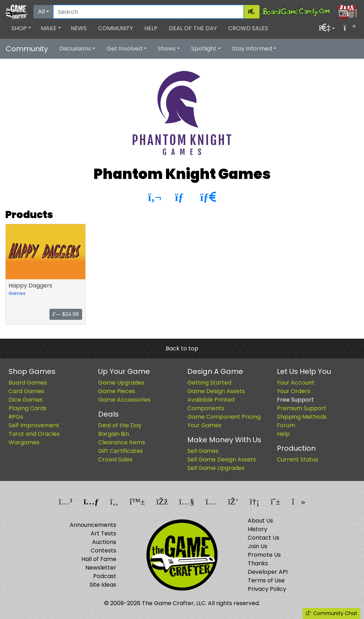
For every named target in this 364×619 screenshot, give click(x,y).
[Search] (148, 12)
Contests (103, 551)
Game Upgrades (121, 383)
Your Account (296, 383)
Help (151, 28)
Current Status (298, 459)
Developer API (268, 572)
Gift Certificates (121, 451)
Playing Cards (28, 408)
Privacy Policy (267, 589)
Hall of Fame (99, 559)
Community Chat (331, 613)
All (41, 12)
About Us (260, 521)
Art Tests (103, 533)
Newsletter (101, 568)
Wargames (24, 442)
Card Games (26, 391)
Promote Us (264, 555)
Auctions (104, 542)
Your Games (204, 425)
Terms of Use (266, 580)
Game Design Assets (216, 391)
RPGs (16, 417)
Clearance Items (122, 442)
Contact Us (264, 538)
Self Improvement (34, 425)
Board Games (28, 383)
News (79, 28)
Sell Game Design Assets (222, 459)
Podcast (105, 576)
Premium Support (302, 408)
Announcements (93, 525)
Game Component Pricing (224, 417)
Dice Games (26, 400)
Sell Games (203, 451)
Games (17, 293)
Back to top (182, 348)
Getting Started (209, 383)
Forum (286, 425)
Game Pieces (117, 391)
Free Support (295, 400)
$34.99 (66, 314)
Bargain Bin (114, 434)
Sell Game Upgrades (216, 468)
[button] (21, 28)
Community (116, 28)
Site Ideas (103, 585)
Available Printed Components (211, 404)
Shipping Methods (302, 417)
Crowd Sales (248, 28)
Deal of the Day (193, 28)
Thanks (258, 563)
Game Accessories (124, 400)
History (258, 529)
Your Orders (294, 391)
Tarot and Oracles (34, 434)
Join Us (258, 546)
